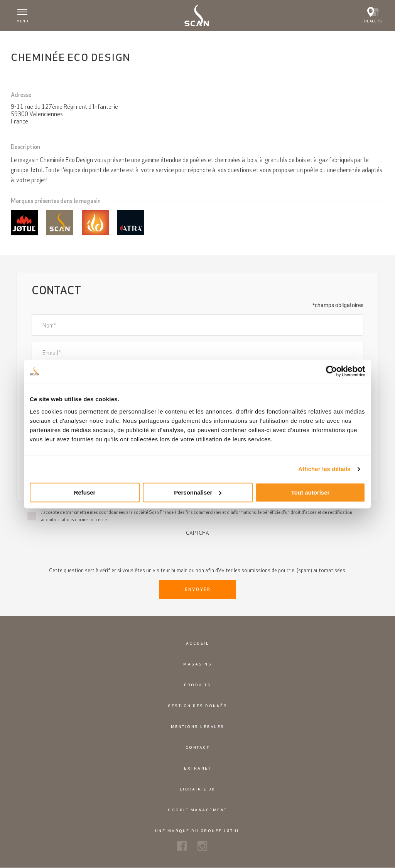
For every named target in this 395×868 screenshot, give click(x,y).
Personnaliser (198, 492)
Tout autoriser (311, 492)
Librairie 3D (198, 789)
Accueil (24, 39)
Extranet (197, 768)
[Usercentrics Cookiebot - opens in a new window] (332, 371)
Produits (197, 685)
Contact (198, 747)
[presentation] (197, 551)
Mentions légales (198, 727)
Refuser (85, 492)
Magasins (197, 664)
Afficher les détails (324, 469)
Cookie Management (197, 810)
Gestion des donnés (197, 706)
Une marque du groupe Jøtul (198, 831)
